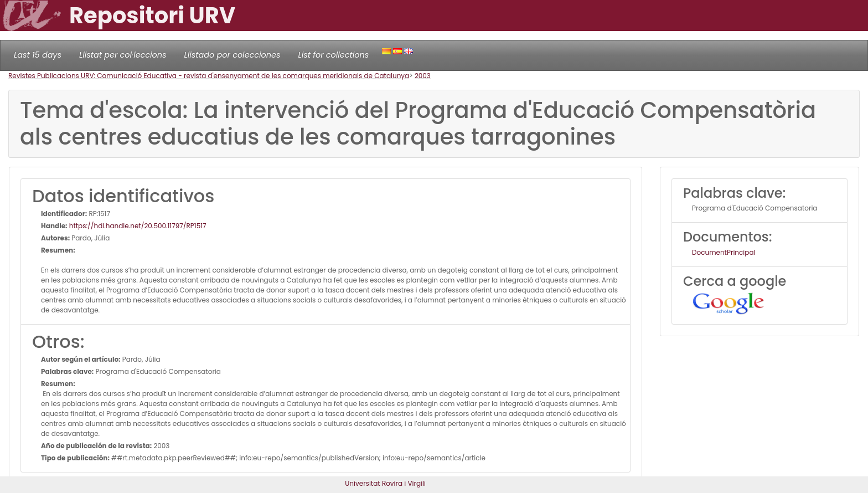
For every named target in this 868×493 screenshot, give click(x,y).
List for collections (333, 55)
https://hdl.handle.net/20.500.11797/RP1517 (137, 226)
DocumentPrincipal (724, 252)
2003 (423, 76)
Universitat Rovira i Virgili (385, 483)
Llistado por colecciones (232, 55)
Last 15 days (38, 55)
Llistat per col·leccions (123, 55)
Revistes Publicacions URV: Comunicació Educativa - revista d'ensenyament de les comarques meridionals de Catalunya (209, 76)
